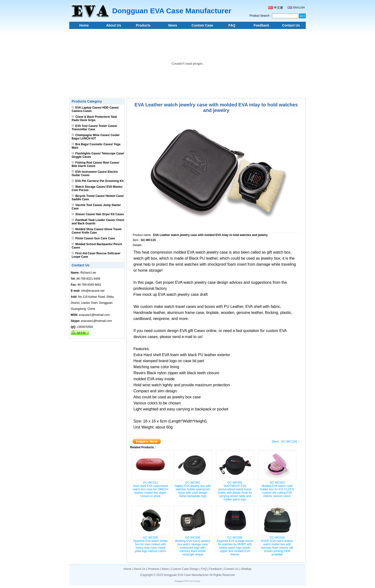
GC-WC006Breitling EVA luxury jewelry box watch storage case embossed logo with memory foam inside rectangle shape (193, 546)
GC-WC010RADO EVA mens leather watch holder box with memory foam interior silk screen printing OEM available (277, 546)
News (173, 25)
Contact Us (291, 25)
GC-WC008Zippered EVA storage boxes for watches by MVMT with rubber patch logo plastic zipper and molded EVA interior (235, 546)
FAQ (232, 25)
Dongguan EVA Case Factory (187, 581)
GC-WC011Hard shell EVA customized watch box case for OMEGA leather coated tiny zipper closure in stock (150, 489)
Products (143, 25)
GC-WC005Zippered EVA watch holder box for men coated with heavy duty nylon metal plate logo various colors (150, 544)
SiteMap (246, 569)
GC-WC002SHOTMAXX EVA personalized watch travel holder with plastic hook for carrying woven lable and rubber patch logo (235, 491)
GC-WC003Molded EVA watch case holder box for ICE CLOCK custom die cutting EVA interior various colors (277, 489)
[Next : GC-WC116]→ (286, 442)
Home (84, 25)
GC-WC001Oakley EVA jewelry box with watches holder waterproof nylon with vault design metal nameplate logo (193, 489)
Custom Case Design (202, 26)
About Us (114, 25)
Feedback (261, 25)
